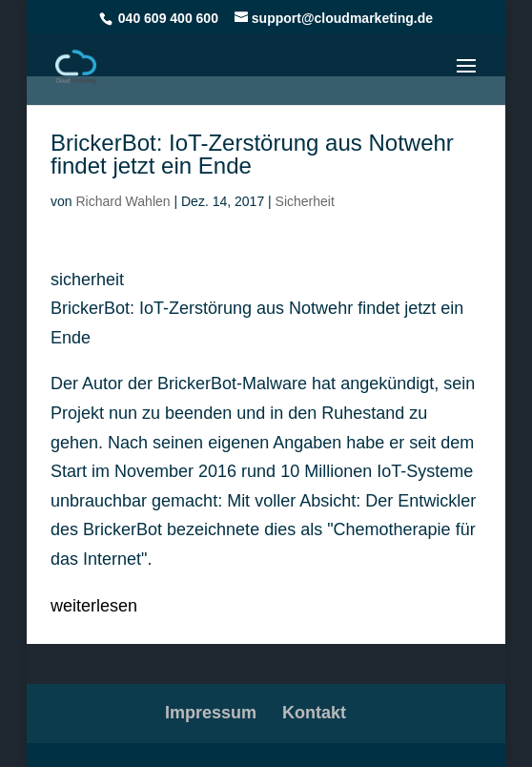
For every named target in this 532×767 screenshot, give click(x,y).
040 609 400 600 (168, 18)
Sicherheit (305, 201)
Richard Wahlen (123, 201)
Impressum (211, 713)
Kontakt (314, 713)
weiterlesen (94, 606)
